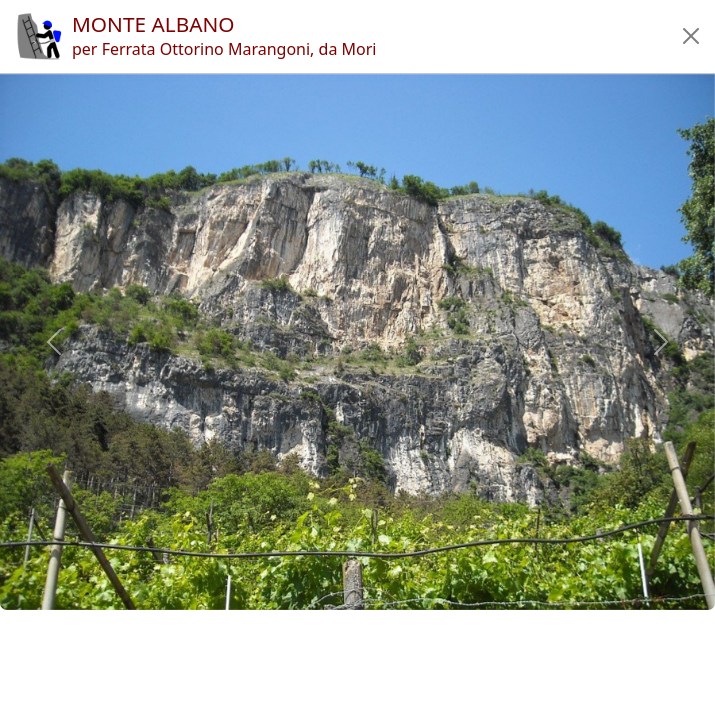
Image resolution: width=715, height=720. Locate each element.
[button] (691, 36)
